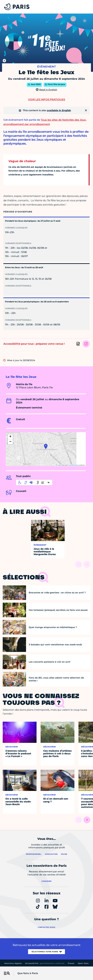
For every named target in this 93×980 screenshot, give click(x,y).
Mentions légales (13, 963)
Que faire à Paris (28, 973)
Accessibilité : (45, 963)
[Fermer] (86, 110)
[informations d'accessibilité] (34, 482)
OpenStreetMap (73, 465)
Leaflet (58, 465)
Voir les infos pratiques (47, 99)
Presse (71, 963)
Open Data (83, 963)
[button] (46, 446)
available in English (59, 110)
